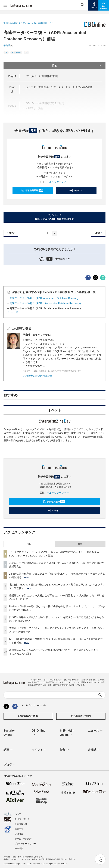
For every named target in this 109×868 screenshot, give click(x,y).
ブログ (10, 765)
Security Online (10, 733)
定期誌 (94, 750)
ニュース (96, 731)
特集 (65, 750)
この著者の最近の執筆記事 (38, 376)
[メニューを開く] (5, 5)
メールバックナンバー (55, 182)
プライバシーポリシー (25, 844)
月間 (80, 544)
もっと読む (13, 312)
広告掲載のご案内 (81, 716)
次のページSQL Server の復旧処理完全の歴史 (55, 217)
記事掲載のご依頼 (28, 716)
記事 (8, 750)
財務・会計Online (67, 733)
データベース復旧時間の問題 (42, 76)
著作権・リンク (22, 819)
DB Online (38, 733)
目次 (77, 66)
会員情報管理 (21, 824)
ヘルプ (18, 814)
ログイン (76, 191)
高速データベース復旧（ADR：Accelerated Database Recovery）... (47, 303)
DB (6, 52)
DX (26, 52)
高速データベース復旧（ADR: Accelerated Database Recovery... (45, 298)
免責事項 (19, 829)
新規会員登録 (32, 191)
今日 (29, 544)
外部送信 (19, 849)
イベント (39, 750)
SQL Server (16, 52)
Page (12, 76)
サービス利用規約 (23, 839)
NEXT (99, 233)
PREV (10, 233)
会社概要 (19, 834)
